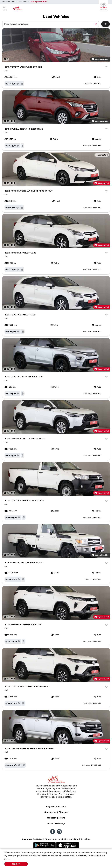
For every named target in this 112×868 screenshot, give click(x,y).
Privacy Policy (87, 856)
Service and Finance (56, 812)
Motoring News (56, 818)
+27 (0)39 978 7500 (39, 2)
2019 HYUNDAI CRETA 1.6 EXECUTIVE (24, 129)
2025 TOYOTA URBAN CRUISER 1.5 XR (24, 377)
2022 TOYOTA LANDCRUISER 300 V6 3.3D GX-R (29, 748)
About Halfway (56, 823)
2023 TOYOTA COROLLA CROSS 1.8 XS (25, 439)
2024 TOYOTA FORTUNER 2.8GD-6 (23, 625)
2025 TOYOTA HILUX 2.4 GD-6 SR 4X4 (24, 501)
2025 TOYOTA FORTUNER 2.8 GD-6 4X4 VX (27, 686)
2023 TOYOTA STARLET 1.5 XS (20, 253)
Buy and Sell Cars (56, 806)
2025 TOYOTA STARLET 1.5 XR (20, 315)
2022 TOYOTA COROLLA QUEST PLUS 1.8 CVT (29, 191)
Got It (16, 864)
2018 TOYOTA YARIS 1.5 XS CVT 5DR (23, 67)
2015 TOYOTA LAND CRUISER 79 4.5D (24, 563)
